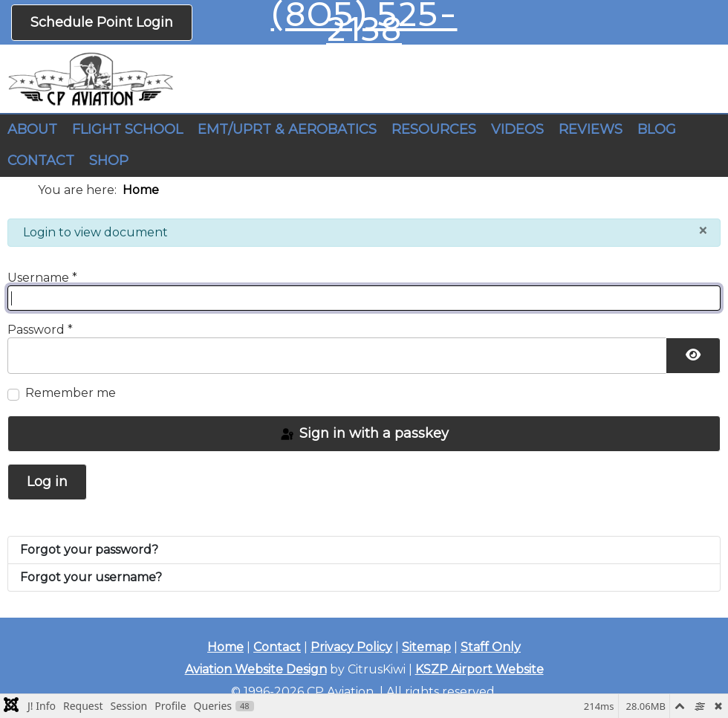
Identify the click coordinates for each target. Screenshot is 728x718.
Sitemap (426, 647)
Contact (277, 647)
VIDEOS (517, 129)
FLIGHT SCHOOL (127, 129)
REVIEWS (591, 129)
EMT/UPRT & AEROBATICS (287, 129)
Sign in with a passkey (364, 433)
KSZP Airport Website (480, 669)
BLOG (657, 129)
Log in (47, 482)
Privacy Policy (351, 647)
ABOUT (32, 129)
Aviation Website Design (256, 669)
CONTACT (41, 161)
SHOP (109, 161)
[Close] (703, 230)
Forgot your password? (89, 550)
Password (40, 330)
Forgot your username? (91, 577)
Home (225, 647)
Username (42, 278)
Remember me (71, 393)
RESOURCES (434, 129)
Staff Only (491, 647)
